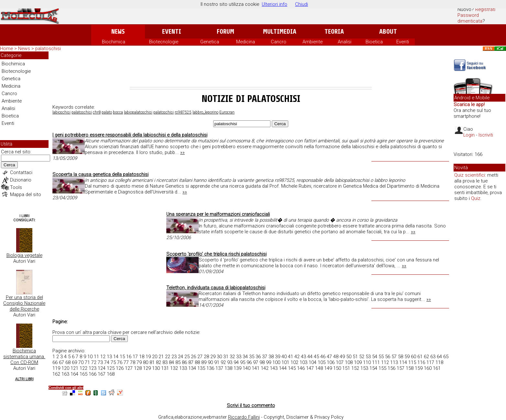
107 (340, 362)
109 (358, 362)
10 (90, 357)
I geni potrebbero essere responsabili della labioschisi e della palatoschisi (130, 135)
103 (303, 362)
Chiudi (302, 4)
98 (262, 362)
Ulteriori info (275, 4)
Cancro (279, 42)
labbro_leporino (205, 112)
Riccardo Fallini (244, 417)
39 (278, 357)
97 (256, 362)
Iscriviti (486, 135)
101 (285, 362)
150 (337, 368)
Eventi (172, 32)
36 (258, 357)
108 (349, 362)
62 (426, 357)
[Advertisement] (251, 69)
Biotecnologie (164, 42)
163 (65, 374)
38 (271, 357)
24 (181, 357)
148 (319, 368)
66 (55, 362)
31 (226, 357)
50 (349, 357)
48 (336, 357)
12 (103, 357)
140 (247, 368)
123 (93, 368)
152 (355, 368)
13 (109, 357)
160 (428, 368)
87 (191, 362)
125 (111, 368)
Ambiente (313, 42)
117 (430, 362)
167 (102, 374)
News (118, 32)
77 (126, 362)
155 (382, 368)
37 (265, 357)
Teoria (334, 32)
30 (219, 357)
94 (236, 362)
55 (381, 357)
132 (174, 368)
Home (6, 49)
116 (421, 362)
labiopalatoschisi (138, 112)
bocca (118, 112)
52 (362, 357)
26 (193, 357)
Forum (225, 32)
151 (346, 368)
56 (388, 357)
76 (120, 362)
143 (274, 368)
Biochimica (114, 42)
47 (329, 357)
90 (210, 362)
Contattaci (21, 172)
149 (328, 368)
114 (403, 362)
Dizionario (21, 180)
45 (316, 357)
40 (284, 357)
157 (401, 368)
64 (439, 357)
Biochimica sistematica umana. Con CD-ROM (24, 357)
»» (182, 152)
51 (355, 357)
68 (68, 362)
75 (113, 362)
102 (294, 362)
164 (74, 374)
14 (116, 357)
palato (107, 112)
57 (394, 357)
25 (187, 357)
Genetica (210, 42)
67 (61, 362)
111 (376, 362)
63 (433, 357)
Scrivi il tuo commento (251, 405)
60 (413, 357)
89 (204, 362)
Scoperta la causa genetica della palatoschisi (100, 174)
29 (213, 357)
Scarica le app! (469, 105)
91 (217, 362)
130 (156, 368)
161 (437, 368)
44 (310, 357)
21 (161, 357)
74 (107, 362)
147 (310, 368)
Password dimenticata (470, 18)
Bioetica (374, 42)
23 (174, 357)
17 (135, 357)
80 (146, 362)
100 (276, 362)
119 (56, 368)
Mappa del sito (26, 194)
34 (245, 357)
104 (313, 362)
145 (292, 368)
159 (419, 368)
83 (165, 362)
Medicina (246, 42)
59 (407, 357)
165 (83, 374)
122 (83, 368)
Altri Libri (24, 379)
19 (148, 357)
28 (206, 357)
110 (367, 362)
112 (385, 362)
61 (420, 357)
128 (138, 368)
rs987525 (183, 112)
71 (87, 362)
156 (391, 368)
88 (197, 362)
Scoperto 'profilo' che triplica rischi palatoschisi (216, 254)
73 (100, 362)
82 (159, 362)
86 (184, 362)
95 (243, 362)
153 (364, 368)
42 (297, 357)
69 (74, 362)
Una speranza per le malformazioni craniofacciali (218, 214)
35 (252, 357)
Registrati (485, 9)
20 (155, 357)
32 (232, 357)
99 (269, 362)
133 (183, 368)
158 (410, 368)
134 (192, 368)
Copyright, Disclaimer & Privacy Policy (304, 417)
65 (446, 357)
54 (375, 357)
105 (322, 362)
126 (120, 368)
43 (303, 357)
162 (56, 374)
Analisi (345, 42)
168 (111, 374)
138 (228, 368)
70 (81, 362)
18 (142, 357)
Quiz (476, 198)
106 (331, 362)
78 (133, 362)
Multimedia (280, 32)
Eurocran (227, 112)
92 (223, 362)
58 (401, 357)
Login (469, 135)
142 (265, 368)
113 (394, 362)
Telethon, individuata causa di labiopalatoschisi (216, 288)
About (388, 32)
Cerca (9, 165)
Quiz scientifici (470, 175)
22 (168, 357)
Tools (16, 187)
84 (171, 362)
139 (237, 368)
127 (129, 368)
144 (283, 368)
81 (152, 362)
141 (256, 368)
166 (93, 374)
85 (178, 362)
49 (342, 357)
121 (74, 368)
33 (239, 357)
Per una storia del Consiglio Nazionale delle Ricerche (24, 303)
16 (129, 357)
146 (301, 368)
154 (373, 368)
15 (122, 357)
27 (200, 357)
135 (201, 368)
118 (439, 362)
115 (412, 362)
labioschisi (61, 112)
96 (249, 362)
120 (65, 368)
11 (96, 357)
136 (210, 368)
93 (230, 362)
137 (219, 368)
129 (147, 368)
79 (139, 362)
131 (165, 368)
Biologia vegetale (24, 255)
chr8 (97, 112)
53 (368, 357)
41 (291, 357)
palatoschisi (82, 112)
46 (323, 357)
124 (102, 368)
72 (94, 362)
